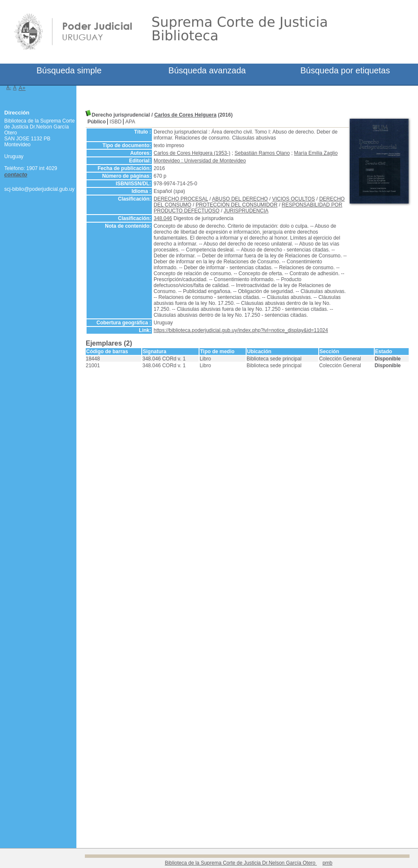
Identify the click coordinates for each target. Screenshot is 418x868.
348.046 (163, 218)
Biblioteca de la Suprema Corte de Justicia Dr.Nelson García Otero (241, 863)
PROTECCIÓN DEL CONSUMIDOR (237, 205)
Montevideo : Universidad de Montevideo (200, 161)
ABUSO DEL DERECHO (240, 199)
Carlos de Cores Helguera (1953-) (192, 153)
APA (130, 122)
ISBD (115, 122)
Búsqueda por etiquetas (345, 70)
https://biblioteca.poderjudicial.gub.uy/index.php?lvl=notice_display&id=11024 (241, 330)
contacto (16, 174)
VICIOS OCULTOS (293, 199)
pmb (327, 863)
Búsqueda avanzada (207, 70)
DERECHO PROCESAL (181, 199)
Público (97, 122)
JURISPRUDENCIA (246, 211)
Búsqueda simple (69, 70)
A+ (22, 88)
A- (9, 87)
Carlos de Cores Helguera (185, 115)
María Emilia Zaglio (316, 153)
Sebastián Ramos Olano (262, 153)
